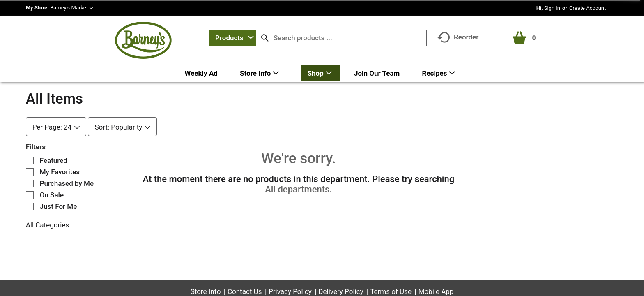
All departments (297, 189)
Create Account (588, 8)
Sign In (552, 8)
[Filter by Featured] (30, 161)
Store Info (206, 291)
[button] (72, 8)
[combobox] (232, 38)
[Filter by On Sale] (30, 195)
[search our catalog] (265, 38)
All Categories (47, 225)
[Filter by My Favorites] (30, 172)
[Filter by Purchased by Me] (30, 184)
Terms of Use (391, 291)
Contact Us (245, 291)
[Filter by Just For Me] (30, 207)
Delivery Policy (341, 291)
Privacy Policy (290, 291)
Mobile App (436, 291)
